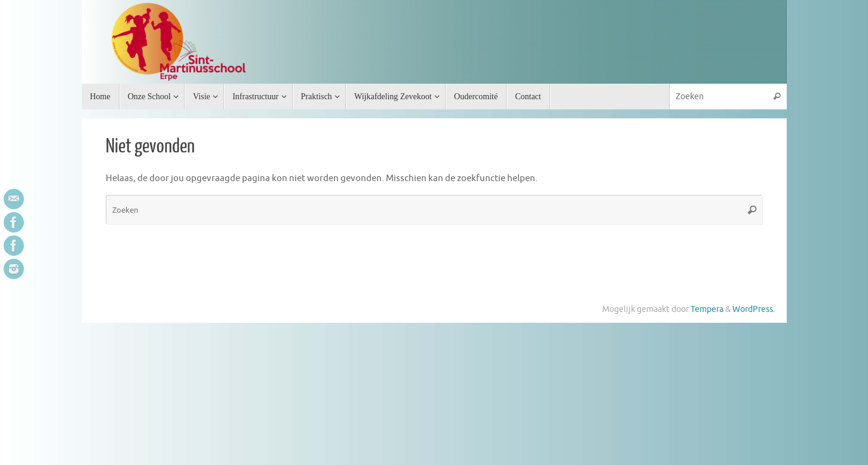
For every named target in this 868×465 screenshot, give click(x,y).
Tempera (707, 309)
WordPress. (754, 309)
